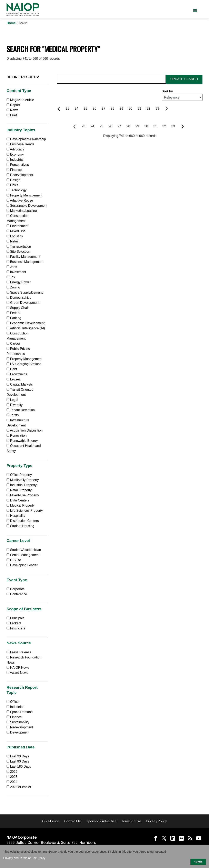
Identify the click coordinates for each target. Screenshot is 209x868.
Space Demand (20, 712)
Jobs (12, 267)
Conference (17, 594)
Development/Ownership (26, 139)
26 (94, 108)
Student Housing (20, 526)
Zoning (13, 287)
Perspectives (18, 165)
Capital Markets (20, 384)
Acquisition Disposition (25, 430)
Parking (14, 318)
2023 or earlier (21, 787)
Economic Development (26, 323)
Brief (12, 115)
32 (148, 108)
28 (112, 108)
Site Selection (18, 252)
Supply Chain (18, 308)
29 (121, 108)
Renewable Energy (22, 441)
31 (139, 108)
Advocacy (15, 149)
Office (13, 185)
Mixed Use (16, 231)
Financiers (16, 628)
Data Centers (18, 500)
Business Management (25, 262)
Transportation (19, 246)
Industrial (15, 160)
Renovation (17, 436)
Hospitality (16, 516)
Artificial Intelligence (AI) (26, 328)
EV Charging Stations (24, 364)
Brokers (14, 623)
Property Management (24, 195)
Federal (14, 313)
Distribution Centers (23, 521)
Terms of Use (131, 821)
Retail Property (19, 490)
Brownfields (17, 374)
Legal (12, 400)
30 (130, 108)
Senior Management (23, 555)
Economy (15, 154)
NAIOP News (18, 668)
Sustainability (18, 722)
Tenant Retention (21, 410)
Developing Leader (22, 565)
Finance (14, 170)
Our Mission (51, 821)
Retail (12, 241)
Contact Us (73, 821)
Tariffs (13, 415)
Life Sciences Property (25, 511)
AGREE (198, 862)
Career (13, 344)
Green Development (23, 303)
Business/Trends (20, 144)
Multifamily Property (23, 480)
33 (157, 108)
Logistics (15, 236)
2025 (14, 777)
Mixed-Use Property (23, 495)
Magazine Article (20, 100)
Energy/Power (19, 282)
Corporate (16, 589)
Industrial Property (22, 485)
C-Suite (14, 560)
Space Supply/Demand (25, 292)
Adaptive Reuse (20, 200)
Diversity (15, 405)
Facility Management (23, 257)
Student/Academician (24, 550)
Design (13, 180)
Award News (17, 673)
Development (18, 732)
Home (12, 23)
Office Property (19, 475)
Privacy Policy (157, 821)
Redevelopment (20, 175)
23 (68, 108)
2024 (14, 782)
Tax (11, 277)
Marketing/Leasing (22, 211)
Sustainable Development (27, 206)
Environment (17, 226)
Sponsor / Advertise (102, 821)
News (12, 110)
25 (86, 108)
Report (13, 105)
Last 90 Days (19, 761)
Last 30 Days (19, 756)
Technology (17, 190)
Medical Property (21, 505)
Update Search (184, 79)
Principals (15, 618)
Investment (16, 272)
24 (77, 108)
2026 (14, 772)
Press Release (19, 652)
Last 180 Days (20, 767)
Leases (14, 379)
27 (103, 108)
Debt (12, 369)
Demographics (19, 298)
